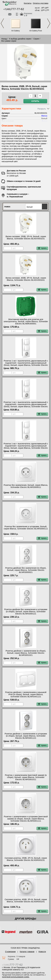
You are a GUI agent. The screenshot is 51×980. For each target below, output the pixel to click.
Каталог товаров (27, 952)
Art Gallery (15, 31)
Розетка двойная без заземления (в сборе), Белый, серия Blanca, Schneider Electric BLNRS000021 (26, 570)
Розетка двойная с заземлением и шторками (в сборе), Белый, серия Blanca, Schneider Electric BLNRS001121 (26, 736)
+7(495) (14, 9)
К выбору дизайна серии (20, 39)
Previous (2, 23)
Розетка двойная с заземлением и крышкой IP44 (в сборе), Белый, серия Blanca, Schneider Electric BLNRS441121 (26, 694)
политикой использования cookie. (16, 977)
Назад (4, 39)
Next (49, 23)
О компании (10, 952)
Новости (42, 952)
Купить (35, 101)
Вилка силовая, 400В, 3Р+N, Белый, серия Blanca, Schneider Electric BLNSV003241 (26, 279)
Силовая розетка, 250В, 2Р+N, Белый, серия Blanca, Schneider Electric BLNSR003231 (26, 859)
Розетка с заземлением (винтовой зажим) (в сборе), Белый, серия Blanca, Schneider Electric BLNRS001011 (26, 777)
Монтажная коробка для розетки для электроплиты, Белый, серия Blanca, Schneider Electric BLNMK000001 (26, 321)
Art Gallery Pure (36, 31)
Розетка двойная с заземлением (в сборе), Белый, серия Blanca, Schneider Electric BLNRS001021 (26, 653)
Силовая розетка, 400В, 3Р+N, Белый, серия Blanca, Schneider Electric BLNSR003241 (26, 901)
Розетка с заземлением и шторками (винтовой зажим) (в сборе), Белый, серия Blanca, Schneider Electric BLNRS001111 (26, 819)
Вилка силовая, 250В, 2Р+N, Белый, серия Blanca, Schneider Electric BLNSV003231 (26, 238)
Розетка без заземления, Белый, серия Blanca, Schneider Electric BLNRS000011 (26, 486)
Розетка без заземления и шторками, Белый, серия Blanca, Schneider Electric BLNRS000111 (26, 528)
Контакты (28, 3)
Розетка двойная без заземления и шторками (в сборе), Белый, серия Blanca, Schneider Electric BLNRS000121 (26, 612)
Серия (36, 39)
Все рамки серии (9, 41)
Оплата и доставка (41, 3)
